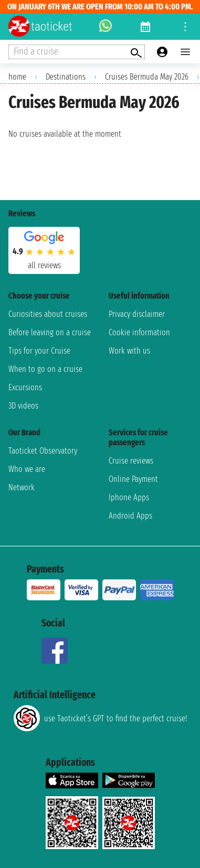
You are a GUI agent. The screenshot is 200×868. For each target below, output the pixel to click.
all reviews (44, 265)
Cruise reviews (131, 461)
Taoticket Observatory (43, 451)
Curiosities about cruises (48, 314)
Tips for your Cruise (39, 351)
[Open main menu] (185, 52)
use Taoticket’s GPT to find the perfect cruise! (100, 718)
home (17, 77)
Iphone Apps (129, 497)
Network (22, 487)
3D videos (23, 406)
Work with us (129, 351)
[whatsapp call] (106, 27)
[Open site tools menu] (185, 27)
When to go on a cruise (45, 369)
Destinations (66, 77)
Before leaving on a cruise (50, 332)
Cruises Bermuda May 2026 (147, 77)
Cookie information (139, 332)
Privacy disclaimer (137, 314)
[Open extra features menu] (77, 52)
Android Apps (130, 516)
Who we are (27, 469)
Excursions (25, 387)
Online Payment (133, 479)
